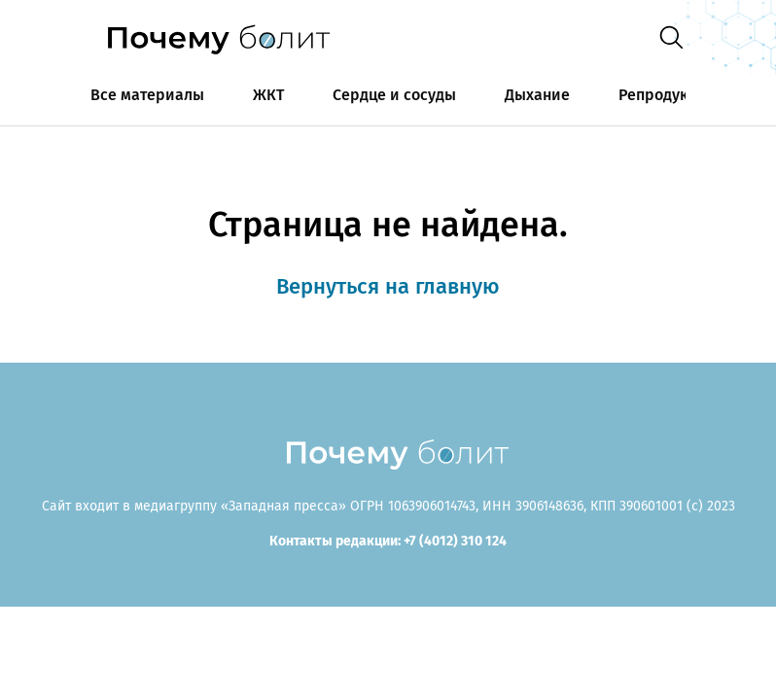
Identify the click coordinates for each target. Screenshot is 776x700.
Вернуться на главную (388, 286)
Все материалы (147, 95)
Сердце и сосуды (394, 95)
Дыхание (537, 95)
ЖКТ (268, 95)
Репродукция (667, 95)
